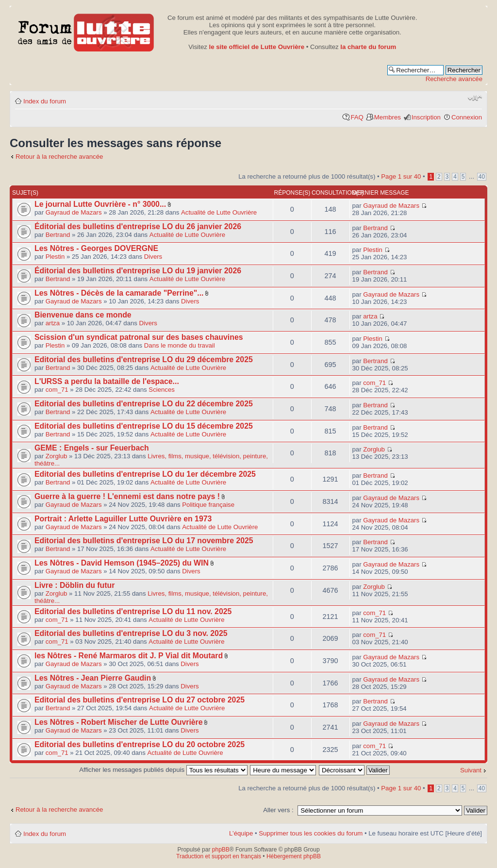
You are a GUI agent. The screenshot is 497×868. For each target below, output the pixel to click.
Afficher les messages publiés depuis (163, 770)
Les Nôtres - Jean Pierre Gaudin (93, 678)
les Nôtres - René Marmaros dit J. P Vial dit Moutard (129, 656)
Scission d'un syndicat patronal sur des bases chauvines (139, 337)
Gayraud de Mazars (74, 212)
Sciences (162, 390)
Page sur (401, 176)
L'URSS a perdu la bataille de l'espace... (107, 381)
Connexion (467, 117)
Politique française (208, 505)
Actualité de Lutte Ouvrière (219, 212)
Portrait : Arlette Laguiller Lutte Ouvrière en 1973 (123, 519)
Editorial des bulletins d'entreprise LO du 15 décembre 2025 (144, 426)
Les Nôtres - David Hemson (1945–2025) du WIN (122, 563)
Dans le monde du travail (180, 345)
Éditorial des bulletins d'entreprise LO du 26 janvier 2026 (138, 226)
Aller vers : (278, 810)
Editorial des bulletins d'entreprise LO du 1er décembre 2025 (145, 474)
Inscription (426, 117)
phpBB (221, 850)
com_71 (57, 390)
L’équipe (241, 833)
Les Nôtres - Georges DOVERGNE (96, 248)
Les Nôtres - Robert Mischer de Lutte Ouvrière (119, 722)
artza (53, 323)
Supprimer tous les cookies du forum (311, 833)
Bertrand (58, 235)
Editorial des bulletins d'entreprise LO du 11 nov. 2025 (133, 611)
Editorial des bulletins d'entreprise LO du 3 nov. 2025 (131, 633)
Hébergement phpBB (294, 856)
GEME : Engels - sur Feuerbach (92, 448)
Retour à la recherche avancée (59, 157)
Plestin (55, 257)
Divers (153, 257)
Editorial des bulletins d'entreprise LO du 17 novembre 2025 (144, 541)
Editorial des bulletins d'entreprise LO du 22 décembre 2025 (144, 404)
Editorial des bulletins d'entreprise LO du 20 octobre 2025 (140, 744)
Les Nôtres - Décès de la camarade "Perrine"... (119, 293)
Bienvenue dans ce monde (83, 315)
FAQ (357, 117)
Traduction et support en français (219, 856)
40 (482, 177)
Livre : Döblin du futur (75, 585)
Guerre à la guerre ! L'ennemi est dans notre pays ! (127, 496)
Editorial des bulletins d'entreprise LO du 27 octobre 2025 (140, 700)
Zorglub (57, 456)
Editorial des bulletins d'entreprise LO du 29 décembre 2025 (144, 359)
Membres (388, 117)
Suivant (471, 770)
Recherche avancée (454, 79)
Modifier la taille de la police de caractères (475, 98)
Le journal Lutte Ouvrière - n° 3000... (100, 204)
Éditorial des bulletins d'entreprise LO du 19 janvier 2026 (138, 271)
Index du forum (45, 101)
